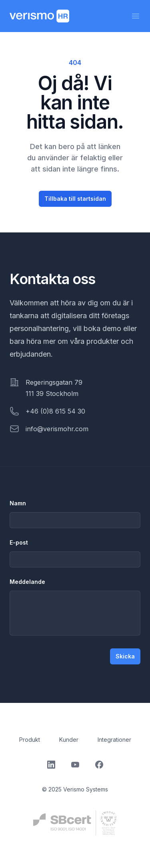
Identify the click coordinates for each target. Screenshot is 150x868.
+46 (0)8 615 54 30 (55, 411)
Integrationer (114, 740)
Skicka (125, 656)
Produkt (30, 740)
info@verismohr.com (57, 429)
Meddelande (27, 582)
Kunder (69, 740)
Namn (18, 503)
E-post (19, 542)
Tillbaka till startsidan (75, 199)
